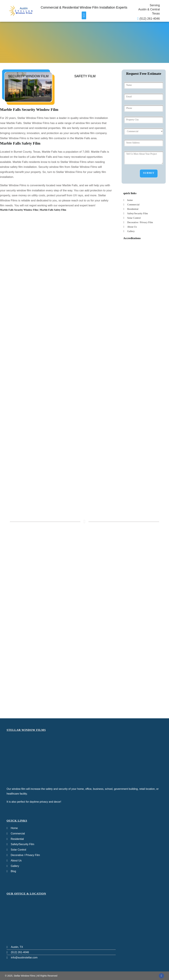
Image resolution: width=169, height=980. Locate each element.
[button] (84, 15)
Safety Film (85, 76)
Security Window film (28, 76)
